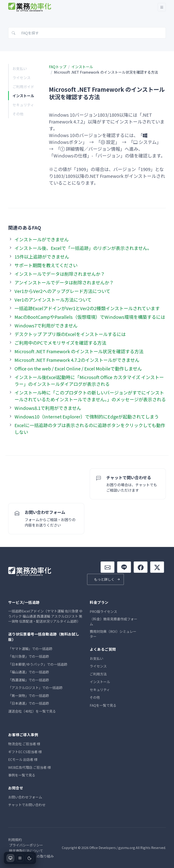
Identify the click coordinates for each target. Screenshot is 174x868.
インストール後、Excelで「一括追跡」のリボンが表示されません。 (83, 248)
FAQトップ (58, 67)
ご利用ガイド (23, 87)
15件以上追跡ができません (42, 257)
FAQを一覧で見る (103, 705)
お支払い (20, 68)
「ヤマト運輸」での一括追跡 (30, 649)
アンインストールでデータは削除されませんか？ (64, 282)
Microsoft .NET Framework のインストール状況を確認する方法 (79, 351)
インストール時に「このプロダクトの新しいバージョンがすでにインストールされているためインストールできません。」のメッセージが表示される (90, 396)
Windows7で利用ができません (46, 325)
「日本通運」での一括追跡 (29, 703)
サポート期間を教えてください (46, 265)
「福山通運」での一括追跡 (29, 672)
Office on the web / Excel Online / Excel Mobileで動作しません (78, 369)
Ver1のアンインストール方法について (53, 300)
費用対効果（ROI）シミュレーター (113, 634)
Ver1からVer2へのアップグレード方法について (62, 291)
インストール (23, 96)
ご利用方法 (98, 674)
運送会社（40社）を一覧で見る (32, 711)
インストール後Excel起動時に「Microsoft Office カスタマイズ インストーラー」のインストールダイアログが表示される (89, 381)
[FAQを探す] (87, 33)
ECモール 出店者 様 (23, 759)
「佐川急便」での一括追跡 (29, 656)
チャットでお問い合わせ (27, 805)
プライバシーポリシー (26, 845)
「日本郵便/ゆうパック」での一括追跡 (38, 664)
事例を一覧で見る (22, 775)
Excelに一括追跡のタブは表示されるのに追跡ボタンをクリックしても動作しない (90, 429)
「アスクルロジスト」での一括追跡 (35, 688)
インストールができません (42, 239)
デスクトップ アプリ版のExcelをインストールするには (70, 334)
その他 (18, 114)
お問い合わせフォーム (25, 797)
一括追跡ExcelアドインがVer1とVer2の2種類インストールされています (87, 308)
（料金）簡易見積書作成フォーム (114, 621)
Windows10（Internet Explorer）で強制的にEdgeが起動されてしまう (87, 417)
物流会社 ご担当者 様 (24, 744)
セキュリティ (23, 105)
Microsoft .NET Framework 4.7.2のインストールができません (77, 360)
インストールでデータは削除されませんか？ (60, 274)
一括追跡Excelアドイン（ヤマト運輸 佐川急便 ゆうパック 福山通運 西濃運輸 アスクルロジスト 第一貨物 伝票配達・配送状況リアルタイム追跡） (45, 616)
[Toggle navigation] (162, 7)
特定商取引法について (26, 851)
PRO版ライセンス (103, 611)
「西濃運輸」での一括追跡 (29, 680)
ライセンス (22, 77)
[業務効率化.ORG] (30, 7)
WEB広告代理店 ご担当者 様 (29, 767)
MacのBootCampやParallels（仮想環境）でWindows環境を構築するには (90, 317)
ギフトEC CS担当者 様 (25, 752)
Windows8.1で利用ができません (48, 408)
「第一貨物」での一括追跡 (29, 695)
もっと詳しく (104, 579)
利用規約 (15, 840)
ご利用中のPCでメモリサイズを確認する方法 (60, 343)
